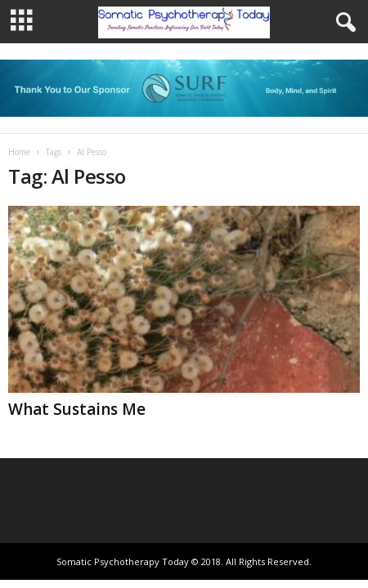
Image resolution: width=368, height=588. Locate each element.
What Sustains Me (77, 409)
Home (19, 152)
